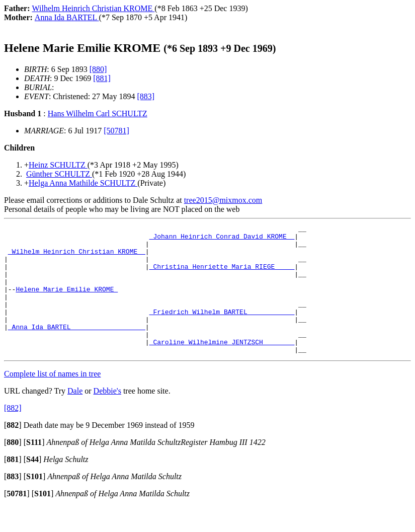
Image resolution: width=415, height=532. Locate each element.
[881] (102, 78)
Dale (75, 416)
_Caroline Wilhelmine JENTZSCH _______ (222, 366)
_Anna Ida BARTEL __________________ (77, 348)
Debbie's (107, 416)
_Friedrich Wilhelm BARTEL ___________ (222, 330)
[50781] (116, 131)
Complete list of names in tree (52, 399)
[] (13, 451)
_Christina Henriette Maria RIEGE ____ (222, 275)
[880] (98, 69)
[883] (146, 96)
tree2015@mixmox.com (223, 200)
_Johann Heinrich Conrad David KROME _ (222, 239)
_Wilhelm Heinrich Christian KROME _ (77, 257)
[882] (13, 434)
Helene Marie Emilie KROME (67, 302)
